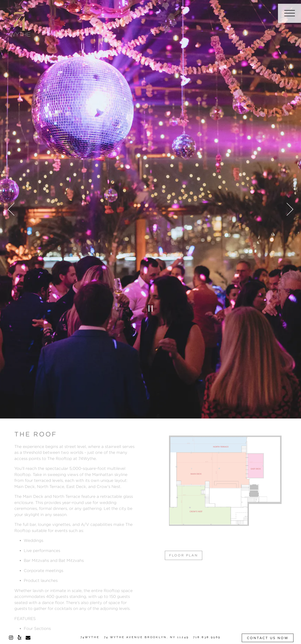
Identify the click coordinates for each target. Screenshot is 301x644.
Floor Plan (184, 555)
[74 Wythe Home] (20, 23)
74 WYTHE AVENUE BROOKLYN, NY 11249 (146, 637)
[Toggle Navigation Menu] (289, 13)
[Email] (28, 638)
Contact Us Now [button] (268, 638)
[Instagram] (11, 638)
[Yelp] (20, 638)
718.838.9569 (207, 637)
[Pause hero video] (150, 309)
